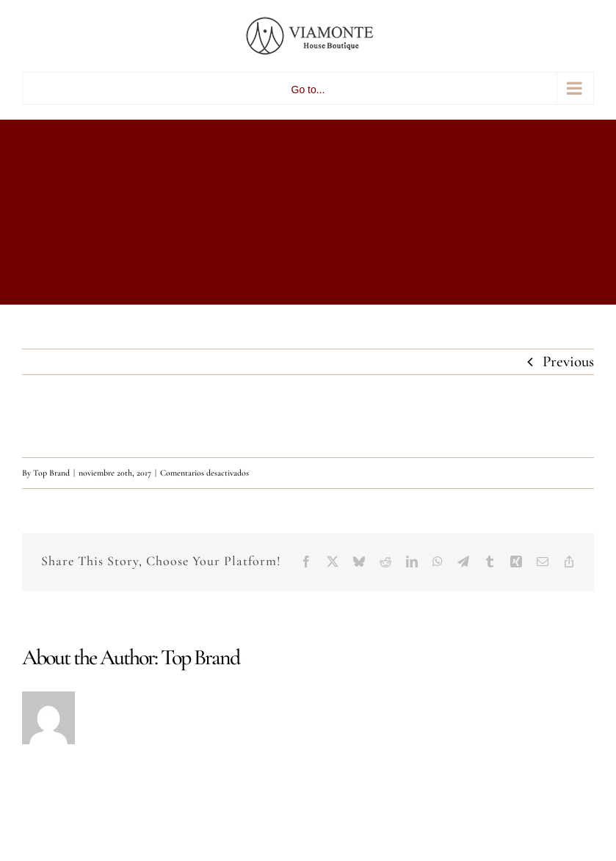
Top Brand (51, 473)
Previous (568, 362)
